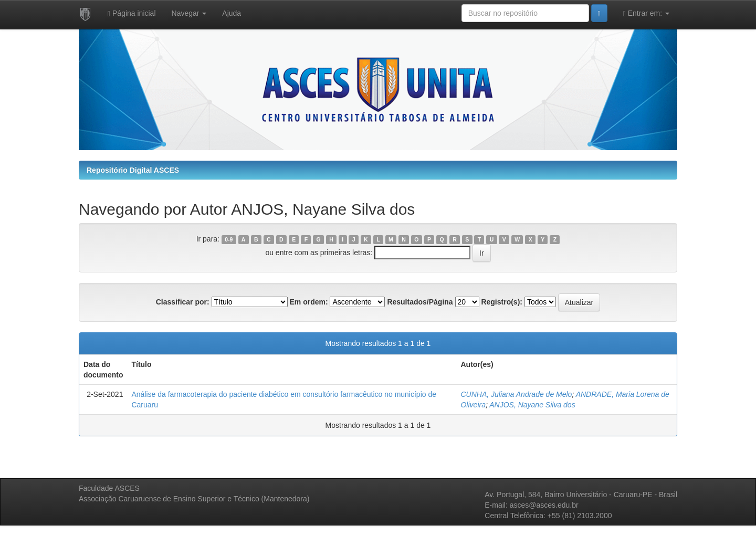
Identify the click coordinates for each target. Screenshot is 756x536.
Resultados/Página (420, 302)
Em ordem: (308, 302)
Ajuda (232, 13)
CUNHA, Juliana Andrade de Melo (516, 394)
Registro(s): (502, 302)
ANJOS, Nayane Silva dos (532, 405)
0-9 (229, 239)
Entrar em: (646, 13)
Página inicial (132, 13)
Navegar (189, 13)
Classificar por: (183, 302)
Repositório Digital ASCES (133, 170)
